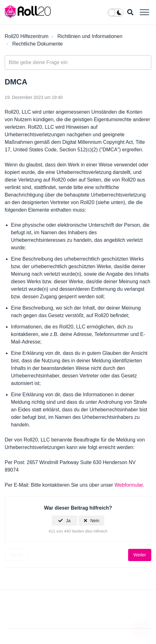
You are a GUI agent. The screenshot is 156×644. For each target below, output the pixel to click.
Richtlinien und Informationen (90, 36)
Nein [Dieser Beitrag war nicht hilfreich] (95, 521)
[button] (144, 12)
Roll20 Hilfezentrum (27, 36)
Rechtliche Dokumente (37, 44)
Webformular (128, 485)
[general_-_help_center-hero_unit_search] (78, 62)
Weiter (140, 555)
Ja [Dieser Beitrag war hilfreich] (68, 521)
